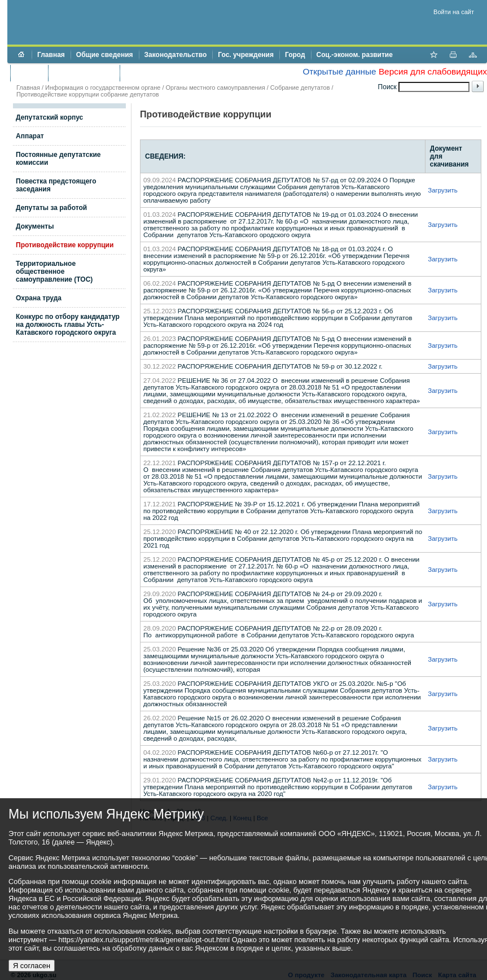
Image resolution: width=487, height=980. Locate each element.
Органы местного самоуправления (216, 88)
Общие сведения (105, 55)
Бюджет (29, 73)
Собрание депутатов (300, 88)
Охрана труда (39, 298)
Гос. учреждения (246, 55)
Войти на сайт (454, 12)
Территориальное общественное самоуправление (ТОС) (54, 272)
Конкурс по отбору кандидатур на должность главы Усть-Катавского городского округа (68, 325)
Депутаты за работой (51, 208)
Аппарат (30, 136)
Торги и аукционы (84, 73)
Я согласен (32, 966)
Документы (35, 226)
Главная (51, 55)
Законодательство (176, 55)
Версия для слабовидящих (433, 71)
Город (295, 55)
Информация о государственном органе (103, 88)
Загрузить (443, 190)
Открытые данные (339, 71)
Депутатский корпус (49, 117)
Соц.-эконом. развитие (355, 55)
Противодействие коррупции (174, 73)
